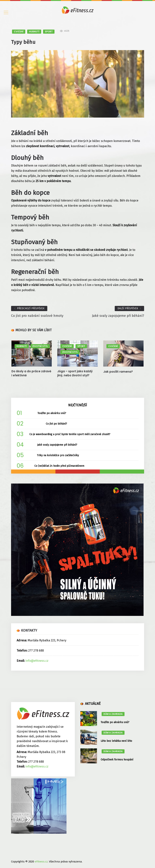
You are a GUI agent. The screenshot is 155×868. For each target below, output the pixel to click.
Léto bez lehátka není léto (116, 741)
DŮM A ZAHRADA (113, 714)
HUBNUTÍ (34, 32)
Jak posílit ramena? (118, 372)
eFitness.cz (41, 862)
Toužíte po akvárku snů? (52, 413)
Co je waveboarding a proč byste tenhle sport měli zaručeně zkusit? (70, 434)
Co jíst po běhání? (56, 424)
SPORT (49, 32)
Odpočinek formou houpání (117, 760)
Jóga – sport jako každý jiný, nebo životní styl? (75, 373)
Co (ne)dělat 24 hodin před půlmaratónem (59, 466)
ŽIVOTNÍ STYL (40, 346)
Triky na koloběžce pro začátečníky (58, 455)
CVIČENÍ (19, 32)
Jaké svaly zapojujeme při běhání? (57, 445)
